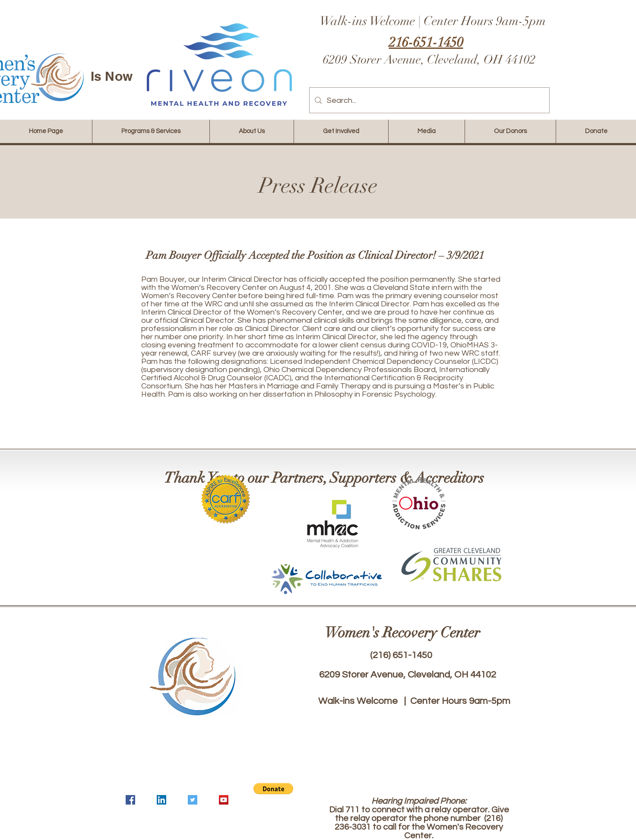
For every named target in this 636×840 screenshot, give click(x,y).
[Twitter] (193, 800)
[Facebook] (130, 800)
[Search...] (429, 100)
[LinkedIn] (161, 800)
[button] (273, 789)
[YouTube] (224, 800)
